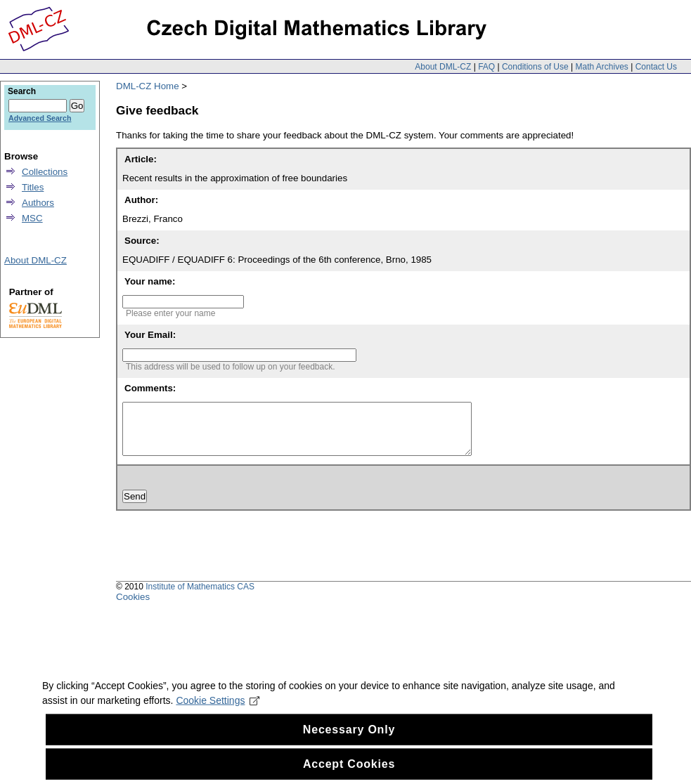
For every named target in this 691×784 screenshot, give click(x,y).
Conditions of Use (535, 67)
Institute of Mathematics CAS (200, 597)
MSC (32, 218)
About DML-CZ (443, 67)
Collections (45, 172)
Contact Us (656, 67)
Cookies (133, 607)
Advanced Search (40, 118)
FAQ (486, 67)
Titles (33, 187)
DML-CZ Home (148, 86)
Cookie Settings (218, 709)
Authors (38, 203)
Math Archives (601, 67)
